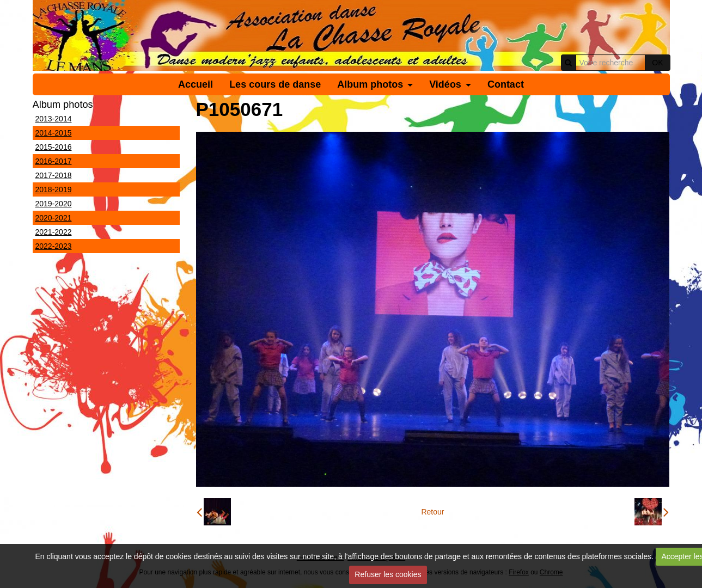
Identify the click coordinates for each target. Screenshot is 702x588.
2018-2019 (54, 189)
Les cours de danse (275, 84)
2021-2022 (54, 232)
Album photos (370, 84)
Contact (506, 84)
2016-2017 (54, 161)
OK (657, 63)
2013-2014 (54, 119)
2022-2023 (54, 246)
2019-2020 (54, 204)
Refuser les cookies (388, 574)
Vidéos (445, 84)
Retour (432, 512)
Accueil (196, 84)
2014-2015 (54, 133)
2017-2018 (54, 175)
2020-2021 (54, 218)
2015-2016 (54, 147)
